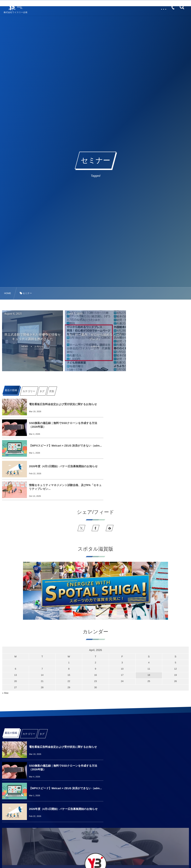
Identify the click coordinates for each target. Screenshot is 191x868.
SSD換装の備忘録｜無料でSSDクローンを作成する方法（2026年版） (155, 404)
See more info (96, 817)
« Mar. (5, 652)
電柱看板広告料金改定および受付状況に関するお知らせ (62, 404)
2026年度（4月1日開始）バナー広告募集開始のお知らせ (155, 425)
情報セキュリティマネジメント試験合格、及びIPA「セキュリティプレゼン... (60, 446)
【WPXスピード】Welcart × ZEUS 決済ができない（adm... (60, 425)
